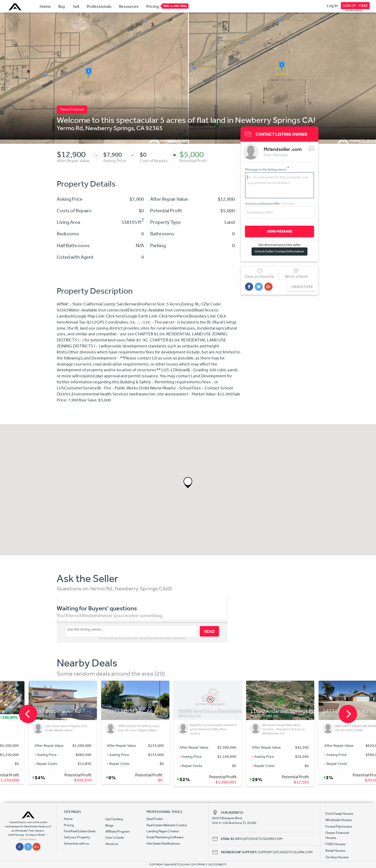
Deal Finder (155, 819)
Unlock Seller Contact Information (280, 251)
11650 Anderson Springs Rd (335, 711)
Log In (332, 6)
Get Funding (114, 819)
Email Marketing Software (165, 837)
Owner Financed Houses (337, 835)
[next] (348, 714)
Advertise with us (76, 843)
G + (36, 847)
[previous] (28, 714)
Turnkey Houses (337, 857)
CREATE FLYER (302, 287)
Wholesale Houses (339, 820)
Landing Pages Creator (163, 831)
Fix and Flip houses (339, 826)
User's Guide (115, 837)
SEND (209, 631)
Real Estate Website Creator (167, 825)
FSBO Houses (335, 844)
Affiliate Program (117, 831)
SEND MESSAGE (280, 231)
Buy (62, 6)
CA (140, 128)
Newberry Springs (109, 128)
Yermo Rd (70, 128)
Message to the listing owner (267, 169)
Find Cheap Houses (339, 814)
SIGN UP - (355, 6)
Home (45, 6)
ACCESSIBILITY (218, 865)
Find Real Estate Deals (80, 831)
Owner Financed (72, 109)
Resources (129, 6)
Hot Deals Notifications (163, 843)
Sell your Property (77, 837)
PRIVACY (202, 865)
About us (112, 844)
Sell (76, 6)
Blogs (109, 825)
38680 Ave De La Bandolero (263, 711)
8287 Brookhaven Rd (110, 711)
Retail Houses (335, 851)
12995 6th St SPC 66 (182, 711)
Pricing (153, 6)
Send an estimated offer (270, 203)
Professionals (99, 6)
